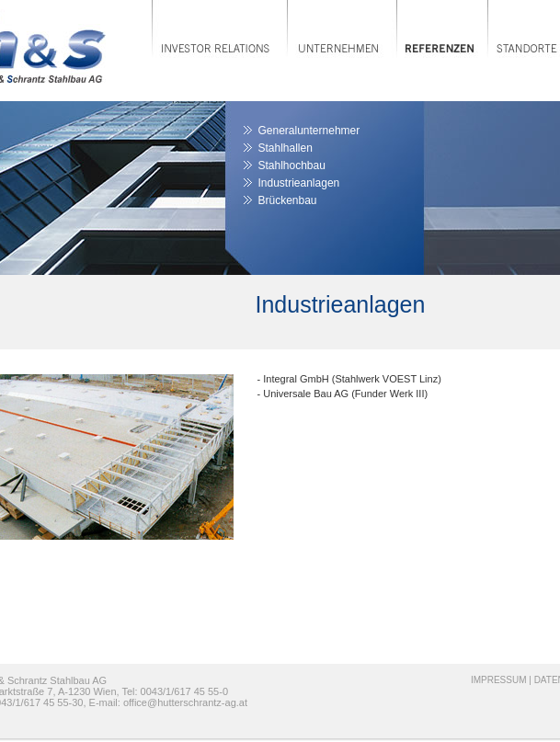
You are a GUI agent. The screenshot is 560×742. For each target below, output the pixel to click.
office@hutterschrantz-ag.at (185, 702)
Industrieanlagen (299, 183)
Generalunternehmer (309, 131)
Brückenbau (288, 200)
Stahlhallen (286, 148)
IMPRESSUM (499, 680)
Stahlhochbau (292, 166)
